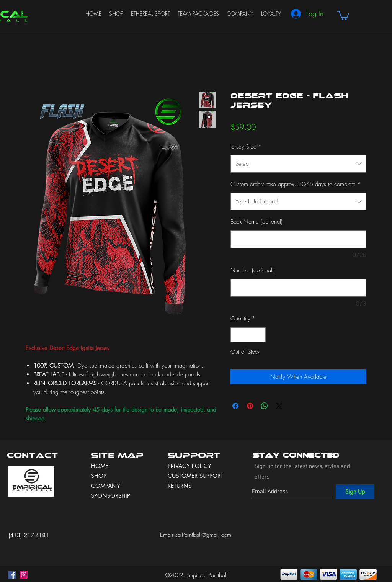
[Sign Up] (355, 492)
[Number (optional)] (298, 288)
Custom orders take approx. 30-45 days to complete (296, 184)
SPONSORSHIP (111, 496)
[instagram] (24, 575)
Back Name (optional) (256, 222)
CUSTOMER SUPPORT (195, 476)
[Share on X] (279, 406)
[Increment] (260, 335)
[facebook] (12, 575)
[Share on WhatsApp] (265, 406)
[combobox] (298, 164)
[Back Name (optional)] (298, 239)
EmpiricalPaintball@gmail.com (196, 535)
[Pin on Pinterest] (250, 406)
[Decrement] (237, 335)
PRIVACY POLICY (190, 466)
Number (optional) (252, 270)
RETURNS (180, 486)
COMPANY (106, 486)
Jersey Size (246, 147)
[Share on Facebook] (235, 406)
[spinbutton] (248, 335)
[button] (343, 15)
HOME (100, 466)
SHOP (99, 476)
